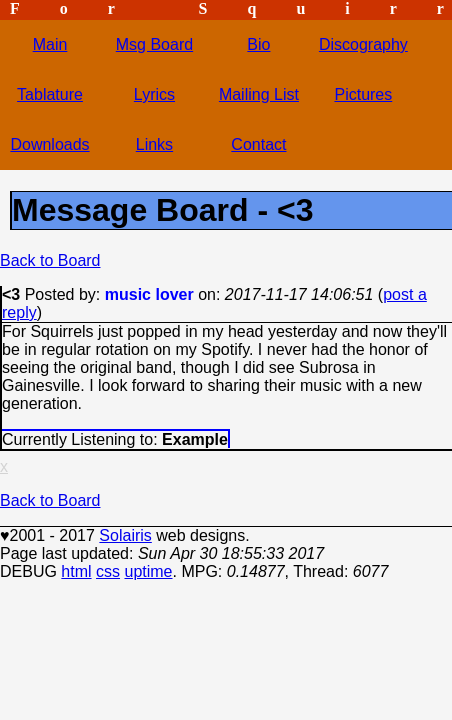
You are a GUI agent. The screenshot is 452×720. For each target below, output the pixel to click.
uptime (148, 571)
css (108, 571)
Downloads (49, 144)
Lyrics (154, 94)
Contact (258, 144)
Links (154, 144)
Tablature (50, 94)
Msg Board (154, 44)
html (76, 571)
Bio (258, 44)
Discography (363, 44)
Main (50, 44)
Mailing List (259, 94)
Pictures (363, 94)
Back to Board (50, 260)
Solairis (125, 535)
